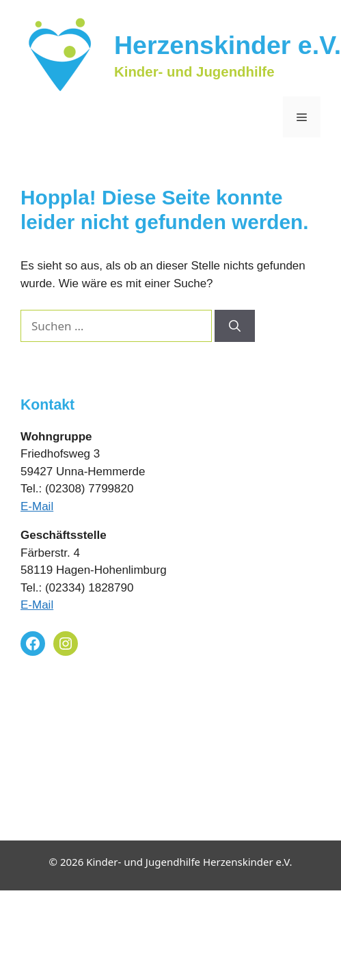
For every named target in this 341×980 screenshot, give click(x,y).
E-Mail (37, 506)
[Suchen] (235, 326)
